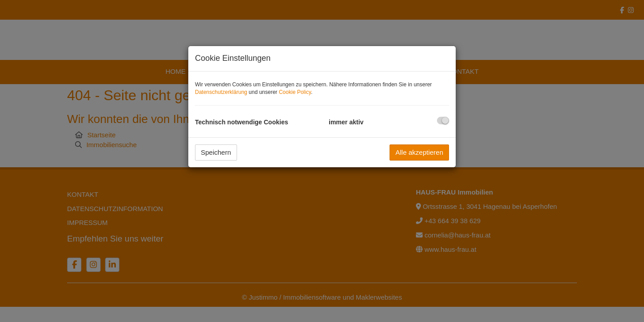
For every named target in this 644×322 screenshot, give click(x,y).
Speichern (216, 152)
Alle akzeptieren (419, 152)
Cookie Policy (295, 92)
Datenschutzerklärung (221, 92)
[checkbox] (443, 121)
